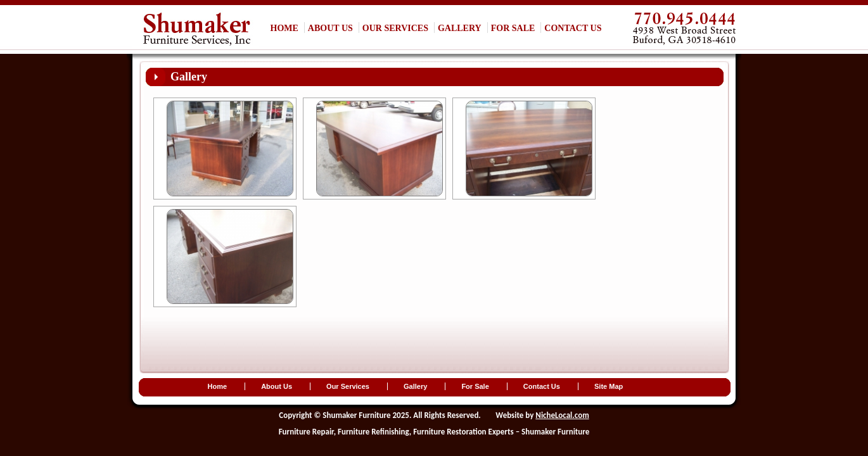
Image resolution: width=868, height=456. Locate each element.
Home (284, 28)
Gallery (460, 28)
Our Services (395, 28)
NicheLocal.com (562, 415)
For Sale (513, 28)
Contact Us (573, 28)
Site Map (609, 386)
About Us (330, 28)
